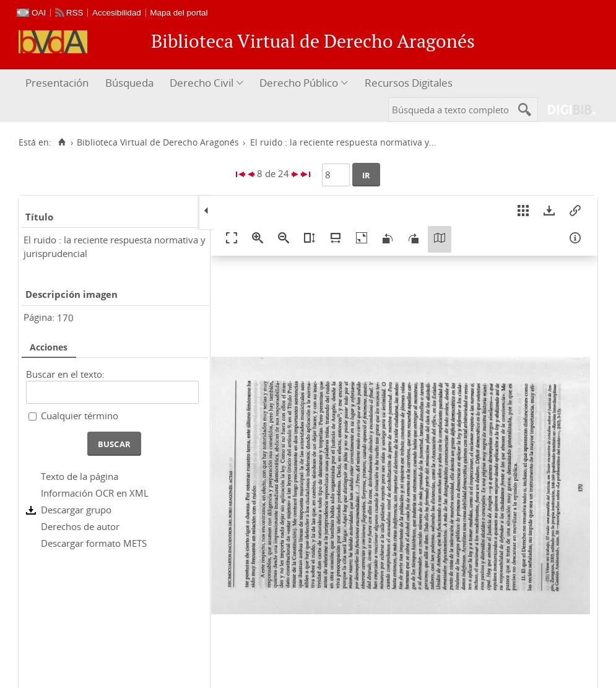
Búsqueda (129, 83)
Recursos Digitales (409, 83)
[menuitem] (59, 83)
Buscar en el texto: (65, 374)
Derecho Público (299, 83)
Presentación (57, 83)
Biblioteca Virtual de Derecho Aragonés (158, 142)
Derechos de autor (80, 526)
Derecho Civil (202, 83)
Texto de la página (80, 476)
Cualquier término (80, 416)
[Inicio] (62, 142)
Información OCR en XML (95, 493)
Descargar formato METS (94, 543)
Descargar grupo (76, 510)
